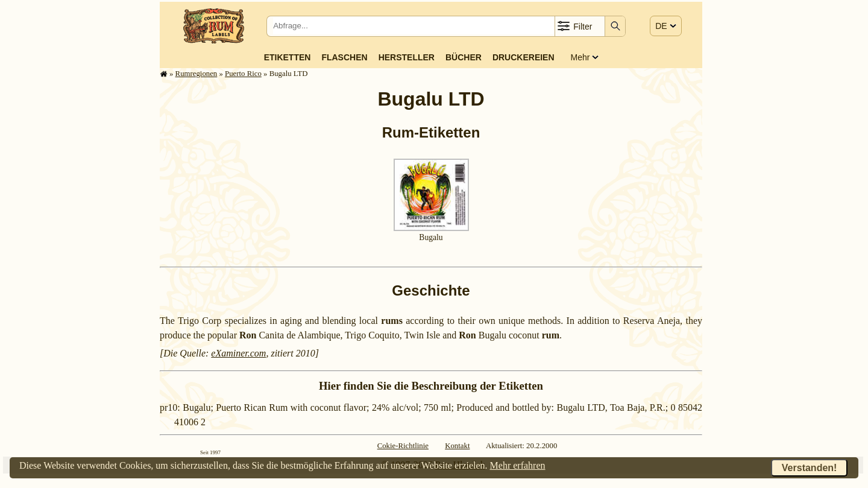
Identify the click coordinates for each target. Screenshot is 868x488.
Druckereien (524, 57)
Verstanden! (810, 468)
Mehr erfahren (518, 465)
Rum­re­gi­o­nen (197, 74)
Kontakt (457, 446)
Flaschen (344, 57)
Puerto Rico (243, 74)
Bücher (464, 57)
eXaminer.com (238, 353)
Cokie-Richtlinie (403, 446)
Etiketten (288, 57)
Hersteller (407, 57)
